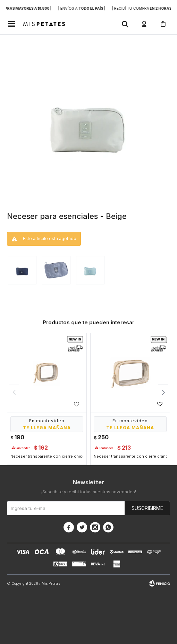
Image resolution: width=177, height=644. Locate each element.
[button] (125, 24)
